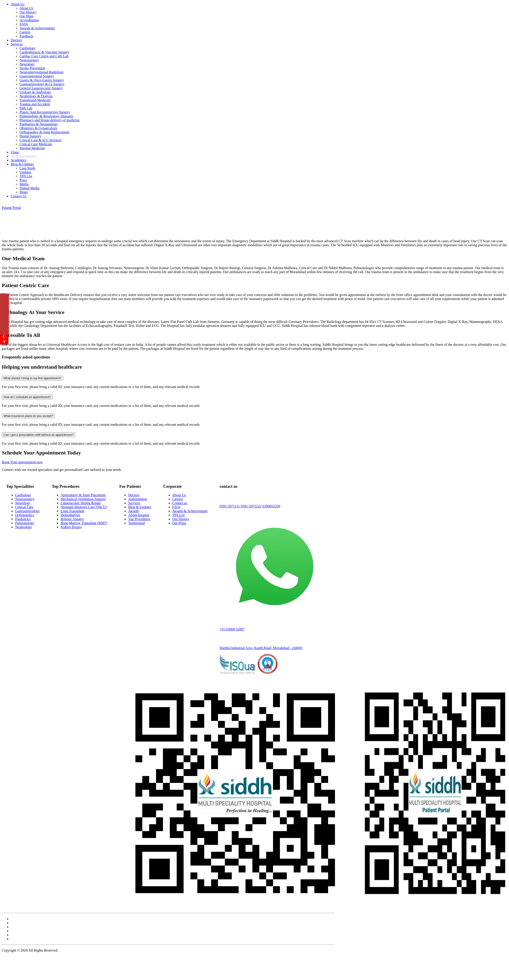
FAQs (24, 24)
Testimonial (136, 523)
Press (23, 180)
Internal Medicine (32, 148)
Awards (133, 511)
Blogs (24, 192)
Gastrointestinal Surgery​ (37, 76)
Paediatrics (23, 519)
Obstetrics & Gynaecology (39, 128)
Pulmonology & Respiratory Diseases (46, 116)
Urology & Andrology (35, 92)
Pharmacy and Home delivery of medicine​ (50, 120)
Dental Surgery (30, 136)
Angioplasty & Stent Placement (83, 495)
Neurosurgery (29, 60)
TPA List (26, 176)
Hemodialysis (70, 515)
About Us (18, 4)
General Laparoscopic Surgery (41, 88)
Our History (28, 12)
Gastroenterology (27, 511)
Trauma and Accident (35, 104)
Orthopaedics (25, 515)
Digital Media (29, 188)
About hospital (139, 515)
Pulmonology (25, 523)
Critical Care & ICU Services (40, 140)
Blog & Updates (22, 164)
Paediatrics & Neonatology (39, 124)
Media (24, 184)
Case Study (28, 168)
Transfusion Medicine (35, 100)
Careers (25, 32)
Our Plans (27, 16)
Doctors (16, 40)
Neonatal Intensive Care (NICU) (84, 507)
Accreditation (29, 20)
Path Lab (26, 108)
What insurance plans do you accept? (28, 416)
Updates (25, 172)
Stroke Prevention (32, 68)
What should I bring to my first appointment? (33, 378)
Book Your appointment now (22, 462)
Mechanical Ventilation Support (83, 499)
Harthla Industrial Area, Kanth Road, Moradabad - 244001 (261, 648)
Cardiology (28, 48)
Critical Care (24, 507)
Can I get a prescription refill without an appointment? (39, 435)
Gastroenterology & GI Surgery (42, 84)
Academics (19, 160)
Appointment (137, 499)
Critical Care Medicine (36, 144)
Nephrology (24, 527)
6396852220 (271, 506)
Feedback (26, 36)
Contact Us (19, 196)
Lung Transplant (72, 511)
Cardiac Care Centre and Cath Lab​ (44, 56)
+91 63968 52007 (232, 629)
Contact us (180, 503)
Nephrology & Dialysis (36, 96)
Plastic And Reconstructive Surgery (45, 112)
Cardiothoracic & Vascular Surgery (45, 52)
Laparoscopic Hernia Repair (81, 503)
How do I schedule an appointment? (27, 397)
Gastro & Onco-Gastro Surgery (42, 80)
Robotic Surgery (72, 519)
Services (17, 44)
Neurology (27, 64)
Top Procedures (139, 519)
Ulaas (15, 152)
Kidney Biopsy (71, 527)
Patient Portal (11, 208)
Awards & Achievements (37, 28)
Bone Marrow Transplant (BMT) (84, 523)
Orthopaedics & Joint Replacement (44, 132)
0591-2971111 (230, 506)
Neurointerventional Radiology (42, 72)
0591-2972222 (251, 506)
